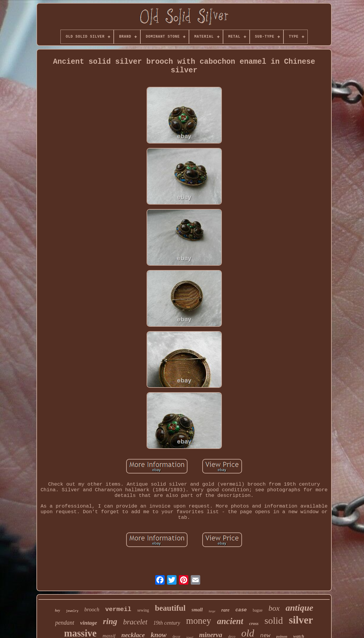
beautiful (170, 608)
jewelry (72, 611)
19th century (167, 623)
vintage (89, 623)
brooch (92, 610)
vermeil (118, 609)
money (198, 621)
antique (299, 608)
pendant (65, 623)
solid (274, 621)
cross (254, 623)
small (197, 610)
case (241, 610)
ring (110, 621)
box (274, 608)
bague (258, 610)
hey (57, 610)
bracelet (135, 622)
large (212, 611)
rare (225, 610)
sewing (143, 610)
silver (301, 620)
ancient (230, 621)
